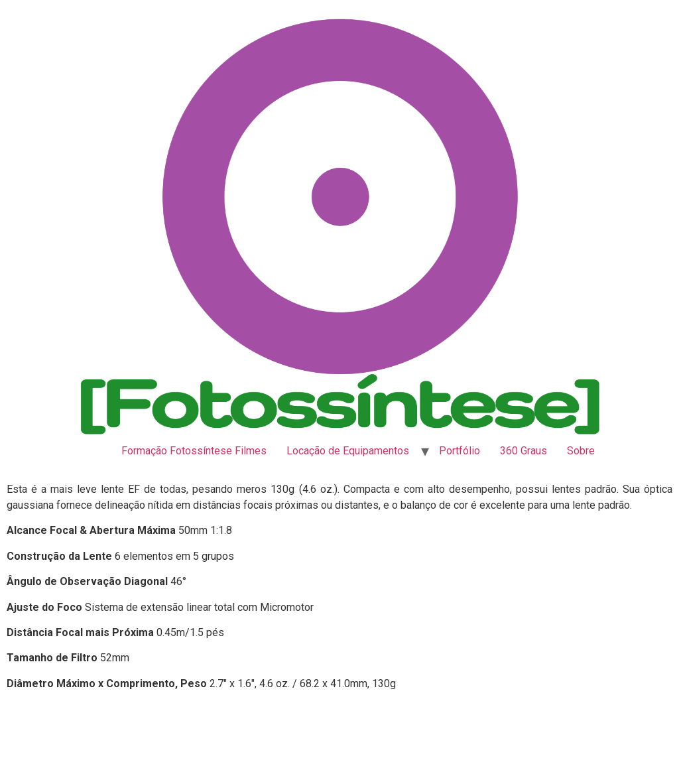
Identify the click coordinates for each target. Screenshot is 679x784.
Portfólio (460, 451)
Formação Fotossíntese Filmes (194, 451)
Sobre (581, 451)
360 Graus (524, 451)
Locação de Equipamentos (348, 451)
